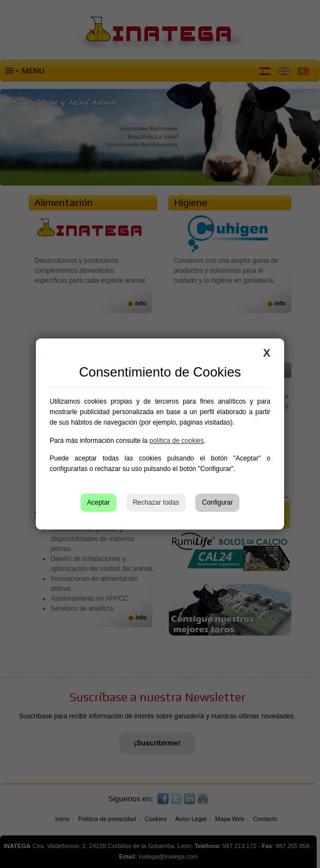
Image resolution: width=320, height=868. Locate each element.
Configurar (217, 502)
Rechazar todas (156, 502)
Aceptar (98, 502)
